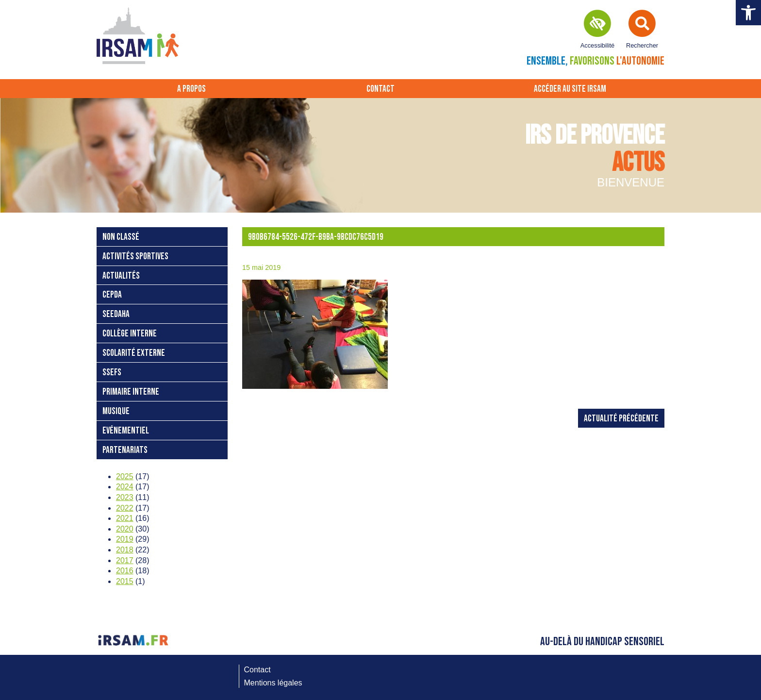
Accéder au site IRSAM (570, 89)
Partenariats (125, 450)
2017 (125, 560)
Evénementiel (126, 431)
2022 (125, 508)
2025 (125, 476)
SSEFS (112, 373)
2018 (125, 550)
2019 (125, 539)
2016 (125, 571)
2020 (125, 529)
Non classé (121, 237)
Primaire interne (131, 392)
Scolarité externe (134, 353)
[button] (748, 13)
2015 (125, 581)
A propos (191, 89)
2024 (125, 487)
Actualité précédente (621, 419)
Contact (380, 89)
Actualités (121, 276)
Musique (116, 411)
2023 (125, 497)
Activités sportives (135, 257)
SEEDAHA (116, 314)
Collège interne (130, 334)
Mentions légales (273, 683)
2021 (125, 518)
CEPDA (112, 295)
